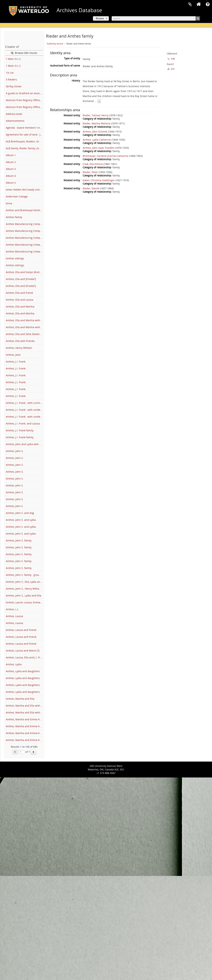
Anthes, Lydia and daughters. (23, 671)
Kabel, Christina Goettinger (99, 180)
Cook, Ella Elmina (93, 164)
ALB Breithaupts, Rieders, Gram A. (24, 141)
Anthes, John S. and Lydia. (21, 520)
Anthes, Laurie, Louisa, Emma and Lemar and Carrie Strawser (24, 602)
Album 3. (11, 169)
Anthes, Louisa (14, 616)
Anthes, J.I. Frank (16, 362)
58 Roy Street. (14, 86)
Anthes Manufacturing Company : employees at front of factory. (24, 224)
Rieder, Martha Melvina (97, 123)
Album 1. (11, 155)
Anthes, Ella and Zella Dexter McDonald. (24, 334)
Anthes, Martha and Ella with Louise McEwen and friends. (24, 712)
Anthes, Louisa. (15, 623)
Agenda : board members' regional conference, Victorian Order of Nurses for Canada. (24, 128)
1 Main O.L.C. (14, 59)
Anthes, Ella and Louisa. (20, 300)
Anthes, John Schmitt (95, 132)
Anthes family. (14, 217)
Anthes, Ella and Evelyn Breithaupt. (24, 272)
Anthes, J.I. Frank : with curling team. (24, 403)
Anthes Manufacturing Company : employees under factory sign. (24, 238)
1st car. (10, 73)
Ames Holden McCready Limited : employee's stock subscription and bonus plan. (24, 190)
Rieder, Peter (90, 172)
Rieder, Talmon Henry (95, 115)
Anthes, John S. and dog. (20, 513)
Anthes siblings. (15, 258)
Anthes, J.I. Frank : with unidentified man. (24, 410)
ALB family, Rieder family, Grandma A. (24, 148)
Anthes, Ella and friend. (20, 293)
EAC (171, 69)
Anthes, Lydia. (14, 664)
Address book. (14, 114)
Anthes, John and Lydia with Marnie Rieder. (24, 444)
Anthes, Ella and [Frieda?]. (21, 279)
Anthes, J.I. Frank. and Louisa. (23, 423)
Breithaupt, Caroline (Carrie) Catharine (105, 156)
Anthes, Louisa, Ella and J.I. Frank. (24, 657)
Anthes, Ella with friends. (21, 341)
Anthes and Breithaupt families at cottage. (24, 210)
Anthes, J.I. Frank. (16, 368)
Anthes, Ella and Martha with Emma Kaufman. (24, 320)
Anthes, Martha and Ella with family (24, 706)
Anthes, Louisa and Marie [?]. (23, 651)
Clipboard (190, 4)
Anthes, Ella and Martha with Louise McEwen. (24, 327)
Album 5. (11, 183)
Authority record (55, 44)
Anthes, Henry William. (19, 348)
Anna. (9, 203)
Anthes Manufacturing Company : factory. (24, 245)
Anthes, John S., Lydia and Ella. (24, 595)
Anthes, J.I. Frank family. (20, 430)
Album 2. (11, 162)
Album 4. (11, 176)
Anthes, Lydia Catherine (97, 140)
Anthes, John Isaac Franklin (99, 148)
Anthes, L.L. (13, 609)
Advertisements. (15, 121)
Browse (100, 18)
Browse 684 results (24, 53)
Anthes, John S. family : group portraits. (24, 575)
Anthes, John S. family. (19, 540)
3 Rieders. (12, 79)
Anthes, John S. (15, 451)
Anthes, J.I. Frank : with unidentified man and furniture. (24, 417)
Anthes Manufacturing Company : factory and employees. (24, 251)
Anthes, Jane (13, 355)
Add (173, 59)
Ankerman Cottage (17, 196)
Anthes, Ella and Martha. (20, 307)
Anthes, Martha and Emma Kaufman (24, 719)
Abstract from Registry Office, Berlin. (24, 100)
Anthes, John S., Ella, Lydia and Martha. (24, 582)
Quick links (208, 4)
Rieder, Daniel (91, 188)
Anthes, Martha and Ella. (20, 699)
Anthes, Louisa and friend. (21, 630)
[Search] (156, 18)
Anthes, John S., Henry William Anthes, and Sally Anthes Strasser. (24, 589)
